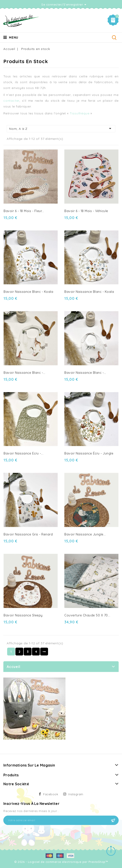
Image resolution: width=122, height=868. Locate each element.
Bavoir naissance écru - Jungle (89, 453)
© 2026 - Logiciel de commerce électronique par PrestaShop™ (61, 862)
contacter (11, 101)
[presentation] (37, 836)
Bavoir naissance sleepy (23, 615)
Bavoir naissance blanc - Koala (89, 292)
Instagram (76, 794)
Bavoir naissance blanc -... (85, 373)
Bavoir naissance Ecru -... (23, 453)
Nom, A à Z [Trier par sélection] (61, 128)
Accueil (14, 667)
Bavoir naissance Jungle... (85, 534)
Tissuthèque (80, 113)
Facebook (51, 794)
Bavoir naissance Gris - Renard (28, 534)
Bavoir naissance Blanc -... (24, 373)
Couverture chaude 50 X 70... (87, 615)
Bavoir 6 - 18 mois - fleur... (24, 211)
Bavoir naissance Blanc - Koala (28, 292)
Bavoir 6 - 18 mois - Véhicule (86, 211)
